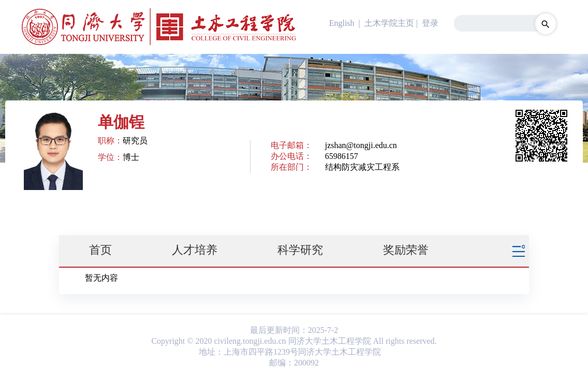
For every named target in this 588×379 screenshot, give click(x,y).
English (342, 23)
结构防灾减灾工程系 (362, 167)
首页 (100, 250)
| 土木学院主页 (385, 23)
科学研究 (300, 250)
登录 (430, 23)
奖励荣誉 (406, 250)
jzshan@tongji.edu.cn (361, 145)
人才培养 (195, 250)
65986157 (342, 156)
